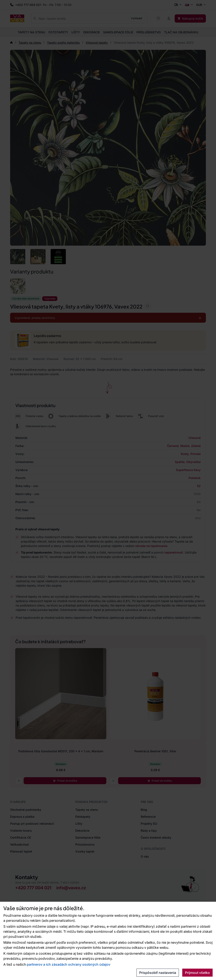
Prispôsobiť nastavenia (158, 973)
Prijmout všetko (197, 973)
